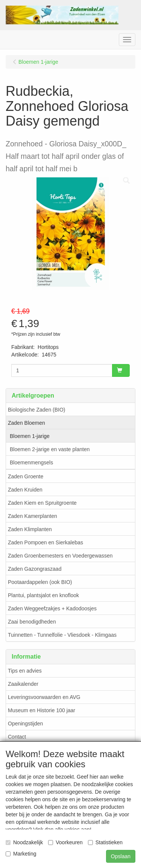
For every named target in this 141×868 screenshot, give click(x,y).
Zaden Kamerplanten (33, 516)
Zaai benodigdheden (32, 622)
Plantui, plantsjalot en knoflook (43, 595)
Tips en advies (25, 671)
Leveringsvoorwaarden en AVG (44, 697)
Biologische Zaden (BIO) (37, 410)
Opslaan (121, 856)
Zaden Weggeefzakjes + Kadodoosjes (52, 608)
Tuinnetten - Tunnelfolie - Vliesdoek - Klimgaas (62, 635)
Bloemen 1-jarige (30, 436)
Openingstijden (25, 724)
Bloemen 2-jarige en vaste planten (50, 449)
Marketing (21, 854)
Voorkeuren (65, 842)
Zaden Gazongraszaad (35, 569)
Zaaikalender (23, 684)
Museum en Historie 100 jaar (42, 710)
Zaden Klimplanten (30, 529)
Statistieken (105, 842)
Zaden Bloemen (27, 423)
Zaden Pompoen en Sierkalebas (45, 542)
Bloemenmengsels (31, 462)
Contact (17, 737)
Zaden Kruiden (25, 490)
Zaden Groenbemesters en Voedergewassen (60, 556)
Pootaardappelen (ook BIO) (40, 582)
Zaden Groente (26, 476)
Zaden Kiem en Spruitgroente (42, 503)
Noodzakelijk (24, 842)
